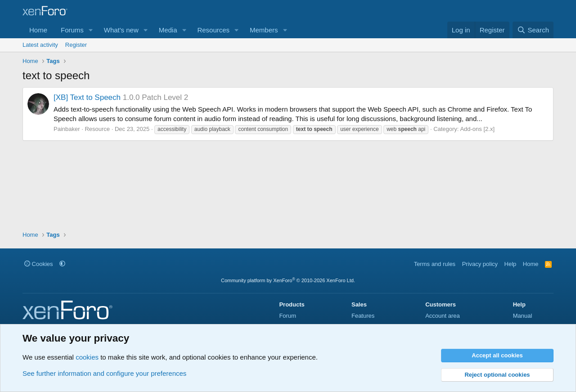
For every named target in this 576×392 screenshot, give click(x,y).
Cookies (39, 264)
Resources (213, 30)
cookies (87, 357)
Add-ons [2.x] (477, 129)
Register (76, 45)
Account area (443, 316)
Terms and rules (435, 264)
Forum (288, 316)
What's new (121, 30)
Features (363, 316)
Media (168, 30)
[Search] (533, 30)
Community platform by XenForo (288, 280)
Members (264, 30)
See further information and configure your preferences (104, 373)
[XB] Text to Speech (87, 97)
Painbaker (67, 129)
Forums (72, 30)
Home (38, 30)
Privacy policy (480, 264)
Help (511, 264)
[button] (91, 30)
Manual (523, 316)
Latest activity (40, 45)
